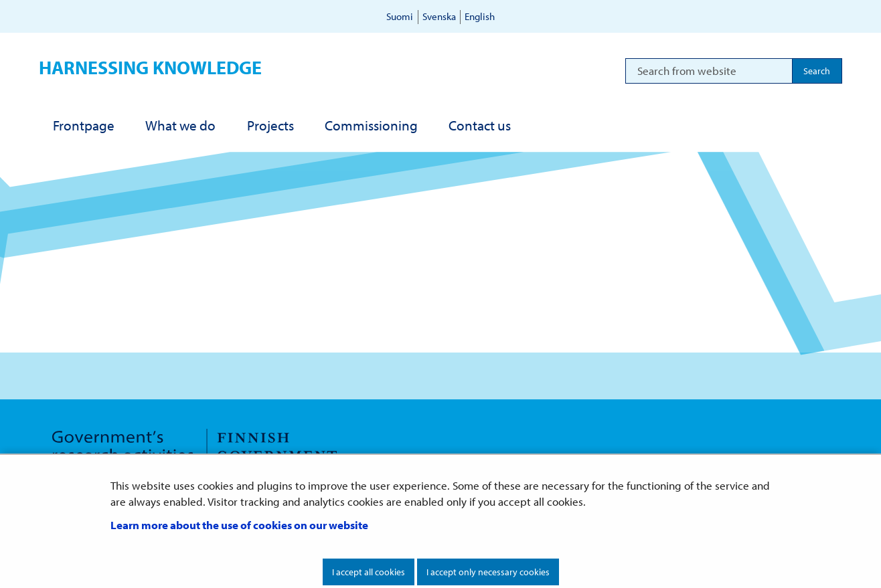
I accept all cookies (369, 572)
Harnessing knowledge (150, 67)
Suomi (400, 16)
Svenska (439, 16)
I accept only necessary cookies (488, 572)
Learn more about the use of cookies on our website (239, 525)
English (480, 16)
